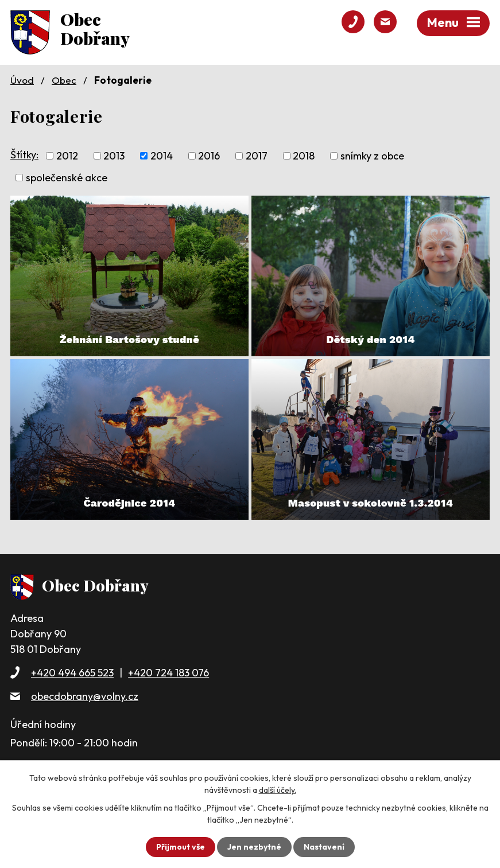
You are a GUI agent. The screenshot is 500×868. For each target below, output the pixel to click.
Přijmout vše (181, 847)
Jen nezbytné (254, 847)
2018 (304, 156)
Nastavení (324, 847)
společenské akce (67, 178)
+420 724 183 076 (168, 673)
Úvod (22, 80)
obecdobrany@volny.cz (85, 696)
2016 (209, 156)
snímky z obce (372, 156)
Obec (64, 80)
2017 (257, 156)
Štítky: (24, 155)
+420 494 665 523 (72, 673)
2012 (67, 156)
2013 (114, 156)
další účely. (278, 790)
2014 (162, 156)
